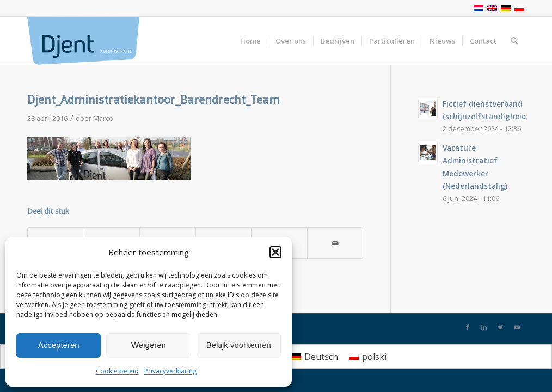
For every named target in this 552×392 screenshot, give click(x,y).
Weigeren (149, 345)
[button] (275, 252)
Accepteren (59, 345)
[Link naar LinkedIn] (484, 327)
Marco (103, 118)
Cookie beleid (117, 371)
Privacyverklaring (170, 371)
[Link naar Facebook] (468, 327)
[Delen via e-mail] (335, 243)
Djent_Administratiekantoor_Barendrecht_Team (154, 100)
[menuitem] (315, 356)
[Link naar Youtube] (517, 327)
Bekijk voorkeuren (239, 345)
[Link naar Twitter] (500, 327)
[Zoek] (514, 41)
